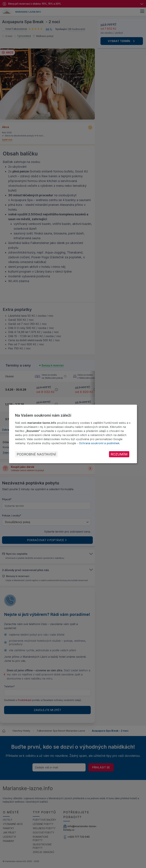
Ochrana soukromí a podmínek (99, 443)
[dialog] (73, 434)
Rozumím (119, 454)
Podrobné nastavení (36, 454)
